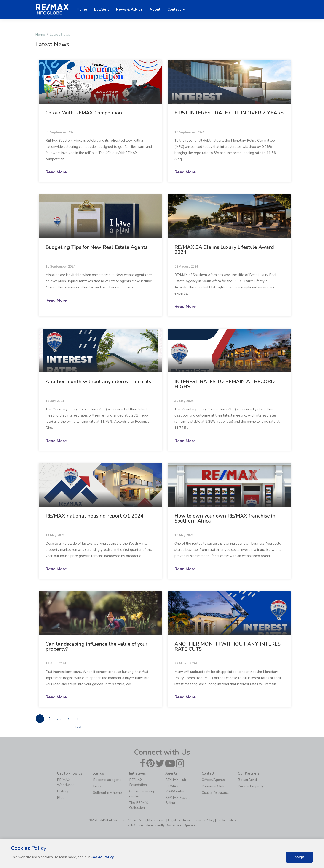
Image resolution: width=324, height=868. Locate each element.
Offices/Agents (213, 780)
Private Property (251, 786)
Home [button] (82, 9)
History (63, 791)
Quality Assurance (216, 793)
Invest (98, 786)
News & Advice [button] (129, 9)
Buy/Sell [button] (102, 9)
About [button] (155, 9)
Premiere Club (213, 786)
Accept (299, 857)
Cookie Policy (226, 820)
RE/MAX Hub (176, 780)
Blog (61, 798)
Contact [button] (175, 9)
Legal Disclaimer (180, 820)
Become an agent (107, 780)
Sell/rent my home (107, 793)
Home (40, 35)
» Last (83, 720)
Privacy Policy (204, 820)
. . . (61, 719)
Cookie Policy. (103, 857)
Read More (56, 172)
